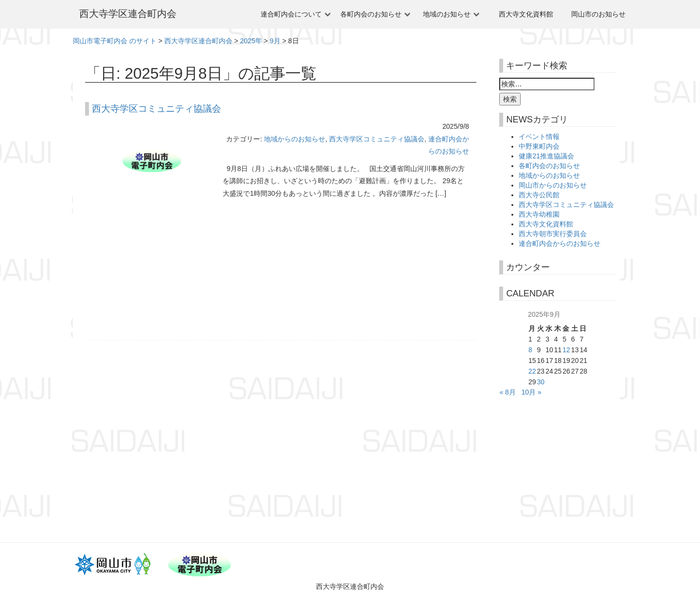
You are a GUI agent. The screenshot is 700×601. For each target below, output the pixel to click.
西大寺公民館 (539, 195)
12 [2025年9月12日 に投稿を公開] (566, 350)
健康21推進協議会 (546, 156)
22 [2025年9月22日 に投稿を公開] (532, 371)
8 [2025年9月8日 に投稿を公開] (530, 350)
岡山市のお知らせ (598, 14)
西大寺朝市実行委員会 (553, 234)
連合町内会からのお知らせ (560, 243)
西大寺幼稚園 (539, 214)
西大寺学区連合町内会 (128, 14)
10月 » (532, 392)
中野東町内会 (539, 146)
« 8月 (507, 392)
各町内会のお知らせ (371, 14)
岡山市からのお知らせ (553, 185)
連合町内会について (291, 14)
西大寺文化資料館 (526, 14)
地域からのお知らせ (295, 139)
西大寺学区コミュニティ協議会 (157, 109)
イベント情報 (539, 137)
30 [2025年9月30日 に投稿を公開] (541, 382)
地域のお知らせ (447, 14)
